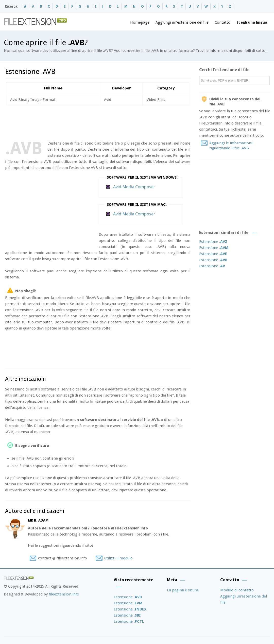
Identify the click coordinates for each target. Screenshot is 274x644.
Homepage (140, 22)
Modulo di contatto (237, 590)
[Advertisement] (97, 122)
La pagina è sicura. (183, 590)
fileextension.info (64, 594)
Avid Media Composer (134, 187)
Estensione (213, 242)
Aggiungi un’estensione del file (182, 22)
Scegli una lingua (252, 22)
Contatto (222, 22)
